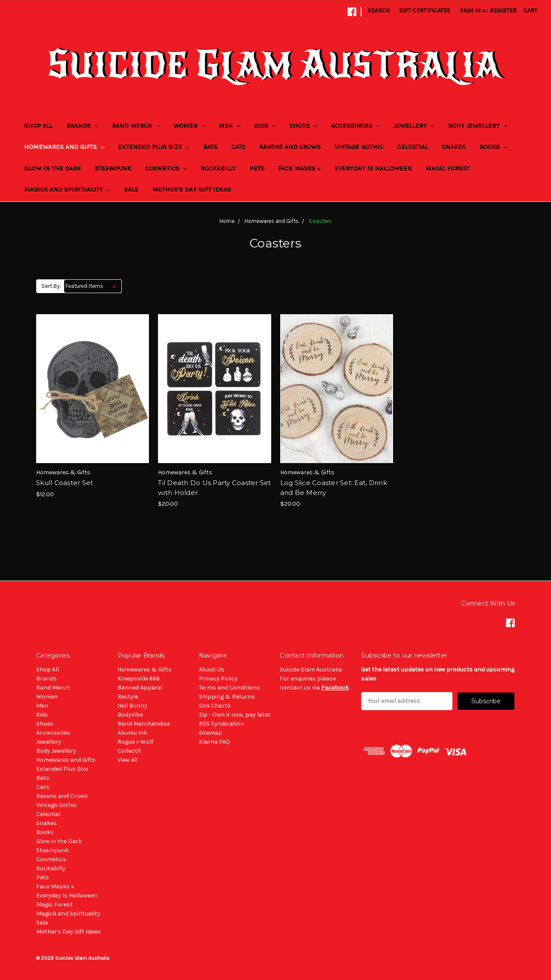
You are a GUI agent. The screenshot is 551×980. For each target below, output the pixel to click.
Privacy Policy (218, 679)
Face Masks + (299, 168)
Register (503, 11)
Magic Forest (448, 168)
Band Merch (136, 126)
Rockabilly (218, 168)
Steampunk (113, 168)
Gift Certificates (425, 11)
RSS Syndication (221, 724)
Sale (131, 189)
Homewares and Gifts (64, 147)
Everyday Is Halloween (373, 168)
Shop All (38, 126)
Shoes (303, 126)
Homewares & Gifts (145, 669)
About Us (212, 669)
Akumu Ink (132, 733)
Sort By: (51, 286)
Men (229, 126)
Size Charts (215, 706)
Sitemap (210, 733)
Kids (265, 126)
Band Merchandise (144, 724)
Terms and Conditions (229, 688)
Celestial (413, 147)
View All (128, 760)
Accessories (355, 126)
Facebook (335, 688)
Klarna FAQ (214, 742)
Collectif (129, 751)
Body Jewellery (478, 126)
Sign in (470, 11)
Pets (257, 168)
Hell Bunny (132, 706)
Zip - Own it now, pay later (235, 715)
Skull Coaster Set (65, 483)
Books (493, 147)
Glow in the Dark (53, 168)
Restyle (128, 697)
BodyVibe (130, 715)
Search (379, 11)
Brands (82, 126)
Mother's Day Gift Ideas (192, 189)
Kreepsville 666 (139, 679)
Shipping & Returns (227, 697)
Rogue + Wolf (135, 742)
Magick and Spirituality (67, 189)
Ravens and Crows (290, 147)
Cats (238, 147)
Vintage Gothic (359, 147)
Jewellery (414, 126)
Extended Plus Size (154, 147)
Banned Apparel (140, 688)
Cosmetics (166, 168)
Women (189, 126)
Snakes (454, 147)
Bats (210, 147)
